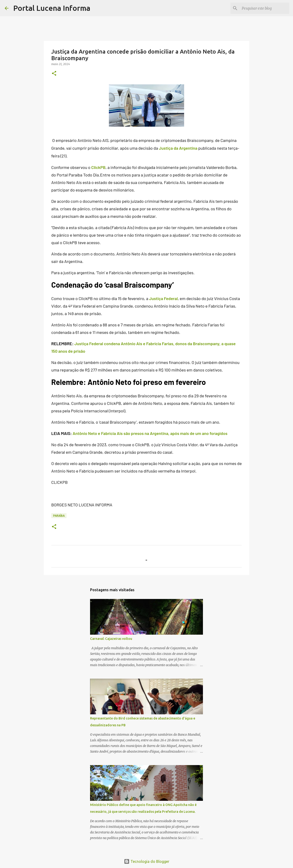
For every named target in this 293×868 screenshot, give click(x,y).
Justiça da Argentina (178, 148)
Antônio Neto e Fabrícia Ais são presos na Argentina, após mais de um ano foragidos (150, 433)
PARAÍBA (59, 516)
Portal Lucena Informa (52, 8)
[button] (54, 74)
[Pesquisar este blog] (265, 8)
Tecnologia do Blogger (147, 861)
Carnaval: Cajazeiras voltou (111, 639)
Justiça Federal (163, 298)
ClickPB (98, 167)
